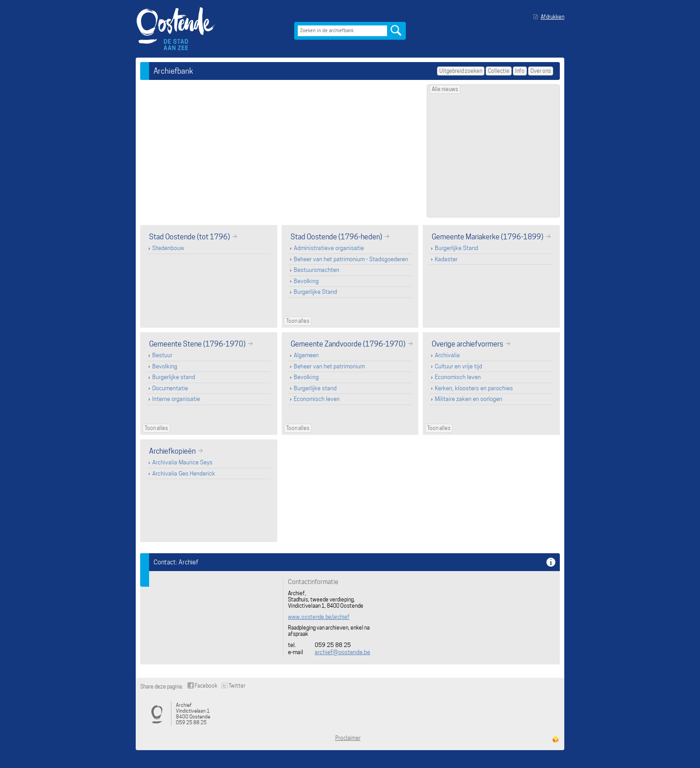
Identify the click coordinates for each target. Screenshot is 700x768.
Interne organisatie (176, 399)
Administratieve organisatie (329, 248)
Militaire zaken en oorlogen (469, 399)
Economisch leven (317, 399)
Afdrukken (552, 17)
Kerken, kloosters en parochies (474, 388)
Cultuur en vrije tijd (458, 366)
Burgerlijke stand (174, 377)
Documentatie (170, 388)
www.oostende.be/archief (319, 617)
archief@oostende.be (342, 652)
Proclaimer (348, 738)
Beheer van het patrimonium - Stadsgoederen (351, 259)
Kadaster (446, 259)
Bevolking (306, 281)
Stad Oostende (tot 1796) (190, 237)
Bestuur (162, 355)
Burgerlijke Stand (315, 292)
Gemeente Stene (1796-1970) (197, 344)
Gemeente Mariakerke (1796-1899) (487, 237)
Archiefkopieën (172, 451)
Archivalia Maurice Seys (182, 462)
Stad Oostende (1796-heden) (336, 237)
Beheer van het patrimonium (329, 366)
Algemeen (306, 355)
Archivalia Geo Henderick (184, 474)
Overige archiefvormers (467, 344)
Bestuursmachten (317, 270)
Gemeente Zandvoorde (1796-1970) (348, 344)
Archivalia (447, 355)
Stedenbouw (168, 248)
